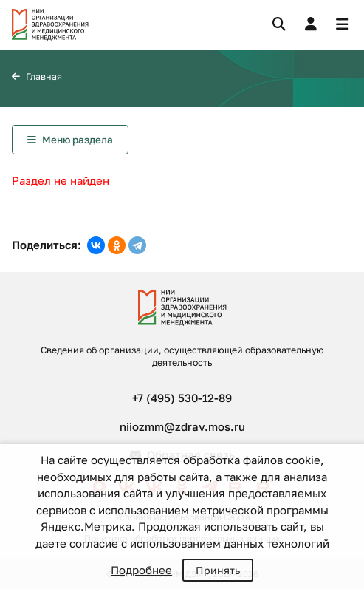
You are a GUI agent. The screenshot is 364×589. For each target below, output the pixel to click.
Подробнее (141, 570)
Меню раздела (78, 140)
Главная (44, 76)
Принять (218, 570)
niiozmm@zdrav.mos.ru (182, 426)
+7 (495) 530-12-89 (182, 398)
